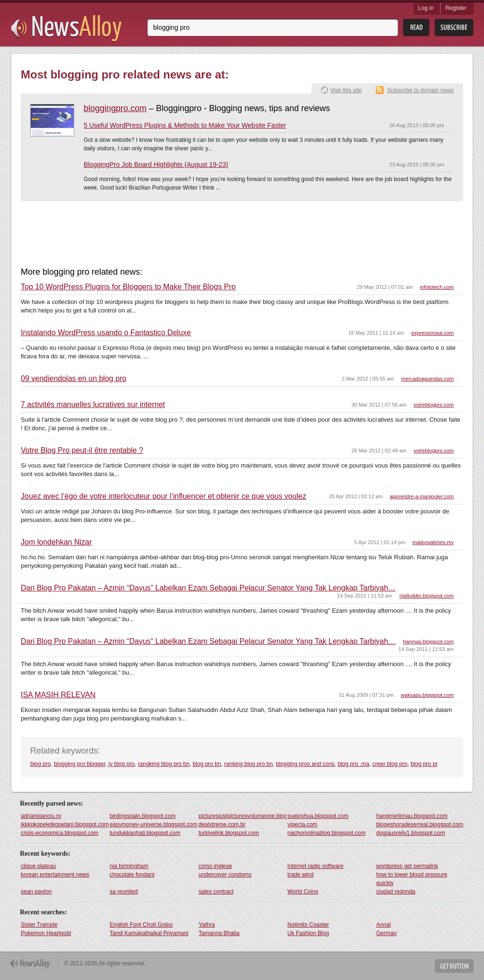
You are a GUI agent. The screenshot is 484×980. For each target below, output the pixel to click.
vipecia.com (302, 824)
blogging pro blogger (80, 764)
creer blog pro (390, 764)
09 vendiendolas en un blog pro (73, 379)
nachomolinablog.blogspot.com (326, 833)
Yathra (207, 925)
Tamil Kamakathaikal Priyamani (149, 933)
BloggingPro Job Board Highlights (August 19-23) (156, 165)
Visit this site (346, 90)
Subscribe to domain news (420, 90)
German (386, 933)
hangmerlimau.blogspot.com (412, 816)
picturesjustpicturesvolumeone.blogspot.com (242, 816)
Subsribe (454, 28)
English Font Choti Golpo (141, 925)
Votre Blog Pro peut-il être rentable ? (82, 451)
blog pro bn (207, 764)
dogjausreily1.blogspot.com (411, 833)
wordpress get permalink (407, 866)
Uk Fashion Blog (308, 933)
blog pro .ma (354, 764)
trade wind (300, 875)
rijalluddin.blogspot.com (427, 596)
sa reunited (124, 892)
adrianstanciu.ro (41, 816)
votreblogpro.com (434, 405)
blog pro (40, 764)
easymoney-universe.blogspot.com (153, 824)
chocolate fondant (132, 875)
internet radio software (315, 866)
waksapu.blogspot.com (427, 695)
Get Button (454, 966)
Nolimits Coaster (308, 925)
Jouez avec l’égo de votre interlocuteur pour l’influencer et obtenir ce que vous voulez (164, 496)
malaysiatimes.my (433, 542)
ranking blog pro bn (248, 764)
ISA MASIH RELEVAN (58, 695)
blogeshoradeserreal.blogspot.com (420, 824)
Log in (426, 8)
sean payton (36, 892)
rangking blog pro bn (164, 764)
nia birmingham (129, 866)
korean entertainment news (55, 875)
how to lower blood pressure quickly (412, 879)
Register (456, 8)
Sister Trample (39, 925)
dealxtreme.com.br (222, 824)
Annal (384, 925)
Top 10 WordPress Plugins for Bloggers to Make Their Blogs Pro (128, 287)
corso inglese (215, 866)
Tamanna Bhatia (219, 933)
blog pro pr (424, 764)
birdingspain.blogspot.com (143, 816)
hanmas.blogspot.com (428, 642)
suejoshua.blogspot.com (318, 816)
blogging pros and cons (305, 764)
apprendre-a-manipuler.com (422, 496)
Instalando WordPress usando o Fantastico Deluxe (106, 333)
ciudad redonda (396, 892)
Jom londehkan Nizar (56, 542)
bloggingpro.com (115, 108)
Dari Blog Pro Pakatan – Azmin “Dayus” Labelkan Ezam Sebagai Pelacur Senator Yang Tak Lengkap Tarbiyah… (208, 588)
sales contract (216, 892)
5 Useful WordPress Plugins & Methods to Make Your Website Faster (185, 125)
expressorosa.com (432, 333)
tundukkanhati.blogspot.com (145, 833)
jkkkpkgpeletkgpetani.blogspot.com (65, 824)
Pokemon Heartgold (46, 933)
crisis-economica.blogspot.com (60, 833)
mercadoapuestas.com (428, 379)
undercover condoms (225, 875)
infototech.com (437, 287)
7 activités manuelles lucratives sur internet (93, 405)
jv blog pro (121, 764)
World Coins (303, 892)
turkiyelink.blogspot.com (229, 833)
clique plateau (38, 866)
